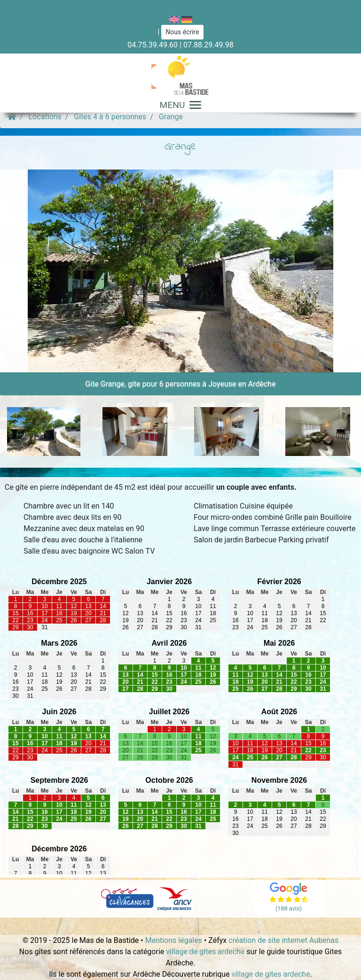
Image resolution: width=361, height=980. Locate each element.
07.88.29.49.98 (208, 45)
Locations (45, 117)
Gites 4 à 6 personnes (110, 117)
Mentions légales (174, 940)
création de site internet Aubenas (283, 940)
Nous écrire (182, 32)
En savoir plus (68, 969)
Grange (171, 117)
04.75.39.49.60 (153, 45)
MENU (181, 105)
